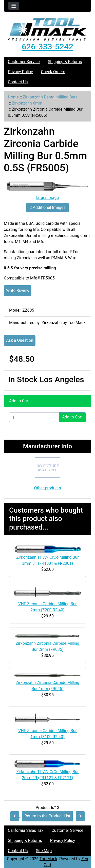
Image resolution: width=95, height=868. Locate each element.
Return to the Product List (47, 816)
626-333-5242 (48, 47)
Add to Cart (72, 417)
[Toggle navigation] (14, 6)
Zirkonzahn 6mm (27, 103)
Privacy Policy (20, 72)
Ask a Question (20, 340)
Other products (47, 488)
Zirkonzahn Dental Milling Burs (50, 97)
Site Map (44, 851)
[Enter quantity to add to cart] (34, 417)
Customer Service (24, 62)
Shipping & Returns (65, 62)
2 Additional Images (48, 207)
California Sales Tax (26, 830)
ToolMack (48, 859)
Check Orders (53, 72)
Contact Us (18, 82)
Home (13, 97)
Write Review (18, 290)
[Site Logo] (48, 29)
